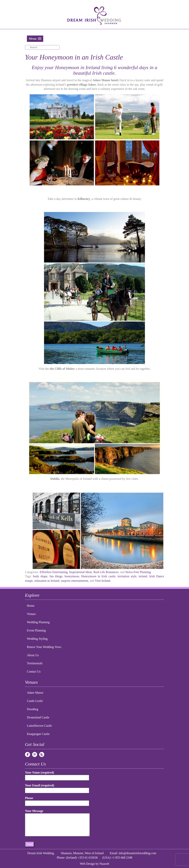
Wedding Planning (38, 622)
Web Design (87, 864)
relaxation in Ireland (47, 581)
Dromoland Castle (38, 717)
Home (31, 606)
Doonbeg (33, 709)
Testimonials (35, 663)
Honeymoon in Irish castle (98, 576)
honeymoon (72, 576)
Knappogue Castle (38, 734)
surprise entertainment (75, 581)
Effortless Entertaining (54, 572)
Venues (31, 614)
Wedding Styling (37, 639)
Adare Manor (35, 693)
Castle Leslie (35, 701)
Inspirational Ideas (81, 572)
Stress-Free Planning (138, 572)
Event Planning (36, 630)
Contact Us (34, 671)
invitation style (127, 576)
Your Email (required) (57, 788)
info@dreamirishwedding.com (138, 853)
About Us (33, 655)
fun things (56, 576)
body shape (40, 576)
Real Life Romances (106, 572)
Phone (57, 801)
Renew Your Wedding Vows (44, 647)
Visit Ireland (102, 581)
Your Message (57, 823)
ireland (143, 576)
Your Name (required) (57, 775)
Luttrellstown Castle (39, 726)
